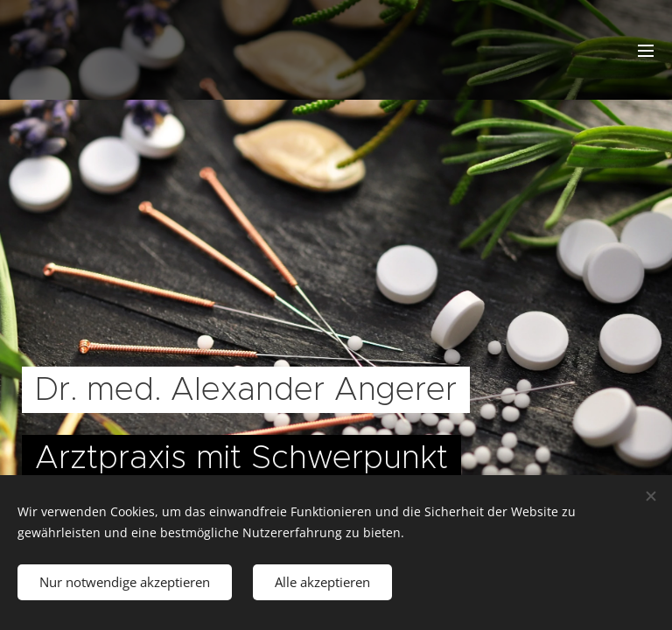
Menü (646, 51)
